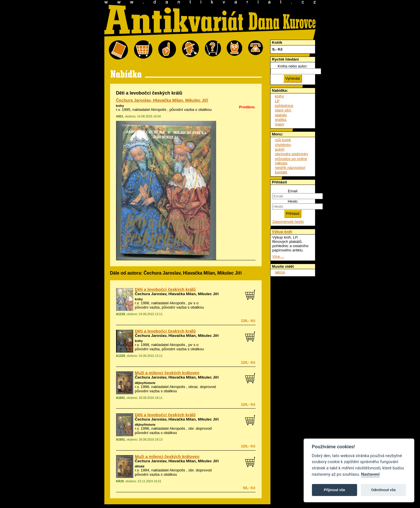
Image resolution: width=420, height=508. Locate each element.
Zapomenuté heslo (288, 222)
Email (293, 191)
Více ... (278, 256)
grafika (281, 120)
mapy (280, 124)
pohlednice (284, 106)
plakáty (281, 115)
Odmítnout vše (383, 490)
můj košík (283, 140)
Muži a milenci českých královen (167, 373)
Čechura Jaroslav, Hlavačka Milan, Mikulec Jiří (162, 100)
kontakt (281, 172)
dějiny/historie (145, 383)
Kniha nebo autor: (293, 66)
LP (277, 101)
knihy (120, 106)
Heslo (292, 201)
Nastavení (370, 474)
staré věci (283, 110)
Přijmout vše (335, 490)
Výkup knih (282, 232)
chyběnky (283, 145)
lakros (280, 272)
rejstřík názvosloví (290, 168)
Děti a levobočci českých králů (165, 289)
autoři (280, 149)
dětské (140, 466)
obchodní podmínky (292, 154)
